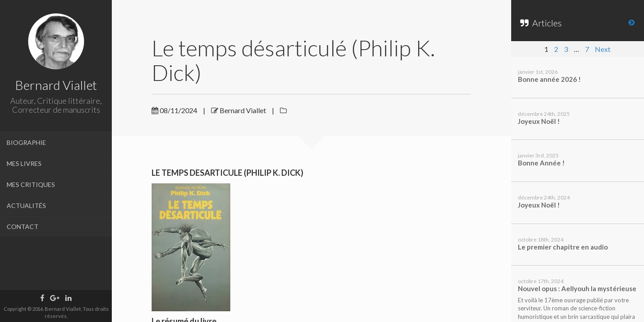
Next (603, 49)
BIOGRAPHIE (26, 142)
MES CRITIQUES (31, 184)
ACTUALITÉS (26, 205)
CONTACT (23, 227)
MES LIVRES (24, 163)
